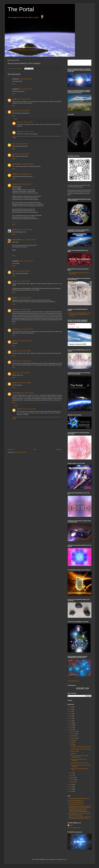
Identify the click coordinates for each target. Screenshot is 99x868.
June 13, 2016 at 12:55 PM (23, 271)
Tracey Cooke (16, 329)
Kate (13, 144)
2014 (71, 787)
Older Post (59, 450)
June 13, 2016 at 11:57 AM (29, 240)
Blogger (65, 859)
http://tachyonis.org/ (74, 681)
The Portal (21, 9)
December (74, 731)
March (72, 777)
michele (14, 99)
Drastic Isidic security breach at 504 (79, 763)
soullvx (14, 281)
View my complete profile (74, 828)
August (73, 740)
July (72, 742)
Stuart (14, 154)
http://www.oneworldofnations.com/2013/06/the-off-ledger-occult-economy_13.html (80, 818)
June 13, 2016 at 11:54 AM (25, 230)
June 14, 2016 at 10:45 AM (23, 373)
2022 (71, 716)
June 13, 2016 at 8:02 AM (27, 164)
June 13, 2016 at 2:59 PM (27, 329)
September (74, 738)
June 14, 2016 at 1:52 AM (24, 351)
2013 (71, 789)
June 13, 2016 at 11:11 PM (26, 122)
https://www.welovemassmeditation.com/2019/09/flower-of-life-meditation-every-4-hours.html (80, 314)
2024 (71, 711)
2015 (71, 785)
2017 (71, 727)
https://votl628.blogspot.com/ (76, 802)
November (74, 734)
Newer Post (11, 450)
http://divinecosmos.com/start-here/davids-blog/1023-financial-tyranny (80, 814)
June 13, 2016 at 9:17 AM (24, 174)
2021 (71, 718)
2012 (71, 791)
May (72, 773)
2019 (71, 723)
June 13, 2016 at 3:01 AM (23, 99)
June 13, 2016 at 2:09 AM (26, 89)
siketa (14, 111)
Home (35, 450)
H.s (18, 122)
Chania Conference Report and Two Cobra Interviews (80, 756)
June (72, 745)
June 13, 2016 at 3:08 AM (22, 111)
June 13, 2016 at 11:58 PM (25, 341)
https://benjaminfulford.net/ (76, 804)
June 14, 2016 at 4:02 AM (25, 361)
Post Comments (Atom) (21, 452)
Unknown (15, 184)
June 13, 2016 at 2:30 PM (24, 298)
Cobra (71, 825)
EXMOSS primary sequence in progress (81, 749)
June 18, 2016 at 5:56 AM (29, 409)
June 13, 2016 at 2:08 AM (26, 79)
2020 (71, 720)
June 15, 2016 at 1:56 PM (24, 383)
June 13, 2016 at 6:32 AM (22, 144)
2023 (71, 714)
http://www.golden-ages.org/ (76, 800)
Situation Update (75, 751)
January (73, 782)
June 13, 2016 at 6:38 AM (23, 154)
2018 (71, 725)
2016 (71, 729)
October (73, 736)
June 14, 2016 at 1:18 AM (27, 131)
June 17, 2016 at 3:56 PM (27, 393)
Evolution (15, 174)
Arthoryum (15, 230)
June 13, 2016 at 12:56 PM (23, 281)
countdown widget (79, 63)
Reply (14, 84)
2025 (71, 709)
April (72, 775)
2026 (71, 707)
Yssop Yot (15, 361)
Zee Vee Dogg (16, 164)
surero (14, 373)
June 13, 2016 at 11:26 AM (25, 184)
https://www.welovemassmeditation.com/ (79, 798)
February (73, 780)
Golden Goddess (17, 240)
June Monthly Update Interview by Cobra (81, 747)
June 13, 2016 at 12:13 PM (26, 261)
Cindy (14, 271)
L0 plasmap (73, 753)
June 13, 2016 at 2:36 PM (24, 309)
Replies (16, 119)
